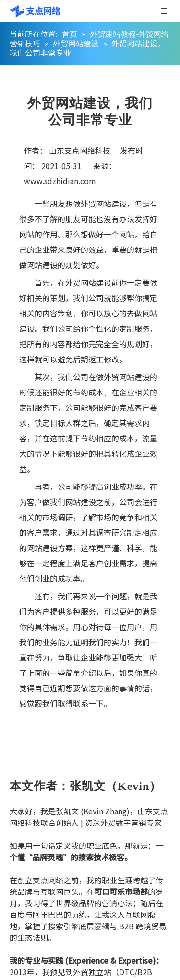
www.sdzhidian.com (60, 181)
